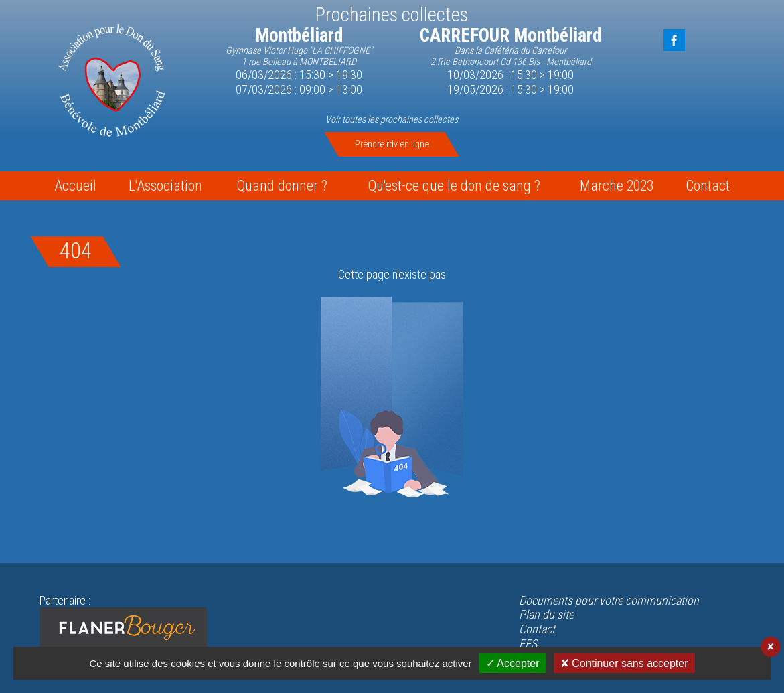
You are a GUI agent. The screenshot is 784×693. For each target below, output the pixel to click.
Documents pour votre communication (609, 600)
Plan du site (546, 614)
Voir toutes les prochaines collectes (392, 120)
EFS (528, 644)
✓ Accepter (513, 663)
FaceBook (674, 40)
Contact (537, 629)
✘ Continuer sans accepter (624, 663)
